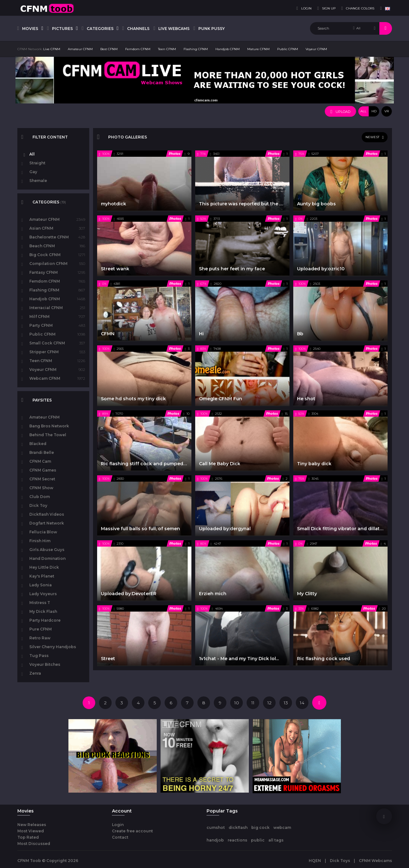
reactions (237, 840)
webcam (282, 827)
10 (237, 703)
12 (269, 703)
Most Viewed (31, 831)
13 (286, 703)
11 (253, 703)
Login (118, 825)
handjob (215, 840)
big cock (260, 827)
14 (302, 703)
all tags (276, 840)
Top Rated (28, 837)
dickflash (238, 827)
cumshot (216, 827)
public (258, 840)
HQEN (315, 861)
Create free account (132, 831)
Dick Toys (340, 861)
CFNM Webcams (375, 861)
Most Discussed (34, 844)
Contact (120, 837)
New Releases (32, 825)
